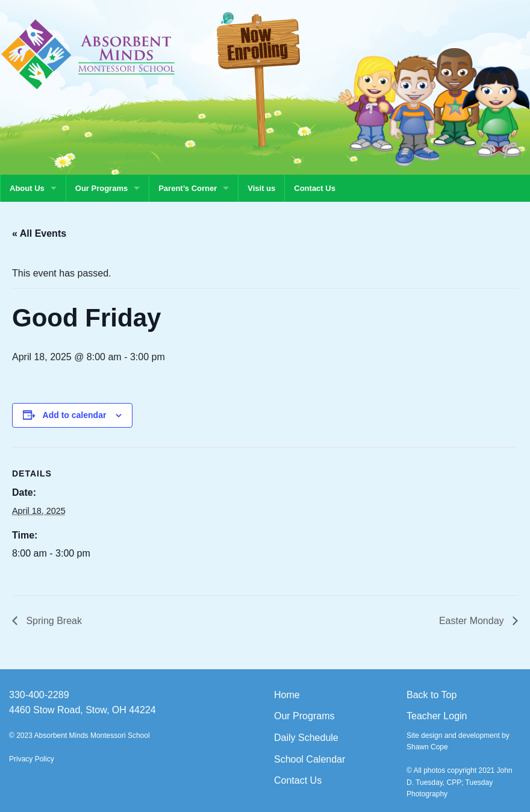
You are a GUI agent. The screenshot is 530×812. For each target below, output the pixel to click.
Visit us (261, 188)
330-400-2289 (39, 695)
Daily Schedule (306, 738)
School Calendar (310, 759)
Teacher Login (437, 716)
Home (287, 695)
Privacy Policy (32, 759)
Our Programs (101, 188)
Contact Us (315, 188)
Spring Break (53, 621)
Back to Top (432, 695)
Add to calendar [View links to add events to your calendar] (75, 415)
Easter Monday (473, 621)
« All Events (39, 233)
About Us (27, 188)
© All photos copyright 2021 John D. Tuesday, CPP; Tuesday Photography (460, 782)
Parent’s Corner (188, 188)
